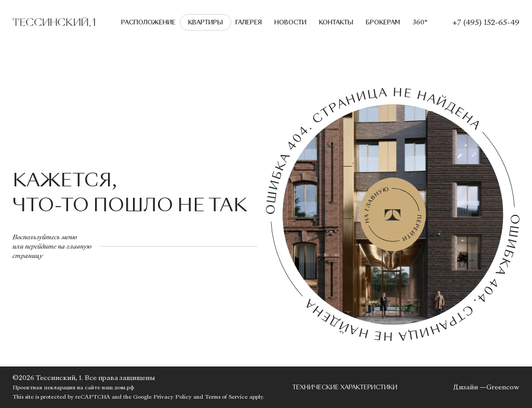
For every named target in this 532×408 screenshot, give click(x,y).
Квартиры (205, 22)
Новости (290, 22)
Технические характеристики (345, 387)
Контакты (336, 22)
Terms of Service (226, 397)
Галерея (249, 22)
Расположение (148, 22)
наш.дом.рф (118, 387)
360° (420, 22)
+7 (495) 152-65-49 (486, 22)
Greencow (503, 387)
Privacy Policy (172, 397)
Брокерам (383, 22)
